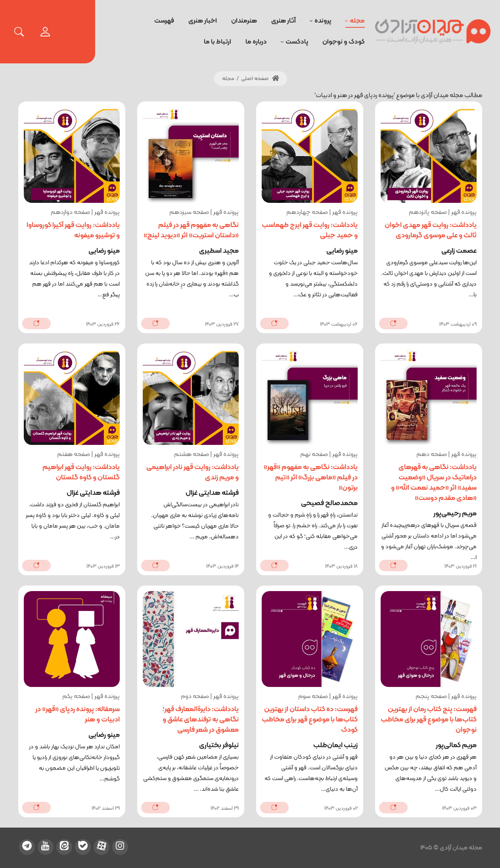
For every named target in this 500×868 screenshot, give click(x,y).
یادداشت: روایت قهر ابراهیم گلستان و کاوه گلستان (81, 472)
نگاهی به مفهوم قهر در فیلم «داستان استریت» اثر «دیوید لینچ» (191, 230)
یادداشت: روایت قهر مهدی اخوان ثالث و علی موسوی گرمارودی (431, 230)
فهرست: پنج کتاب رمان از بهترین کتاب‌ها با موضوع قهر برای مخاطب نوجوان (429, 720)
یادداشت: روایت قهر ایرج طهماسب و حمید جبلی (310, 230)
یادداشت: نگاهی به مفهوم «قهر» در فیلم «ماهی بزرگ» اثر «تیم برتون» (311, 478)
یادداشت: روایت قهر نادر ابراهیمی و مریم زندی (193, 472)
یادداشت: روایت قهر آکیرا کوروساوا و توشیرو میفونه (73, 230)
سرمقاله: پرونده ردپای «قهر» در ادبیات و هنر (78, 714)
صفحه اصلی (260, 79)
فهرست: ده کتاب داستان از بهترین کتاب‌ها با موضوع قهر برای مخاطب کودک (310, 720)
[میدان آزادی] (433, 32)
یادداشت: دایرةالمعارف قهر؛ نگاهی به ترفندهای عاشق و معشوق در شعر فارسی (201, 720)
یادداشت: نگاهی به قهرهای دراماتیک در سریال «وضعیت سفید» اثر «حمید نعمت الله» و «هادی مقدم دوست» (434, 483)
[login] (45, 32)
